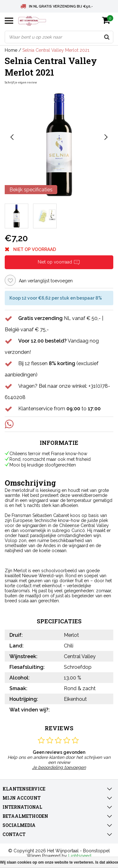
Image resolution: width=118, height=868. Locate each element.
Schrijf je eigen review (21, 83)
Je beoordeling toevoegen (59, 767)
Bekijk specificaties (31, 190)
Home (11, 50)
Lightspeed (80, 856)
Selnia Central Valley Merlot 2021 (56, 50)
